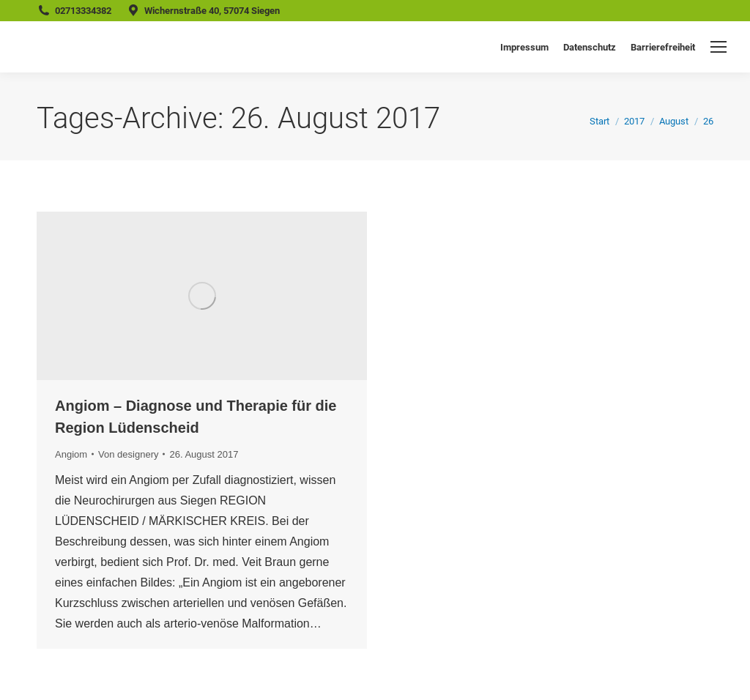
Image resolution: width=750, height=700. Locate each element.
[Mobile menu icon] (719, 47)
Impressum (524, 47)
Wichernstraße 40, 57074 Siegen (212, 11)
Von (128, 454)
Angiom (71, 454)
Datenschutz (590, 47)
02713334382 (83, 11)
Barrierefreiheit (663, 47)
